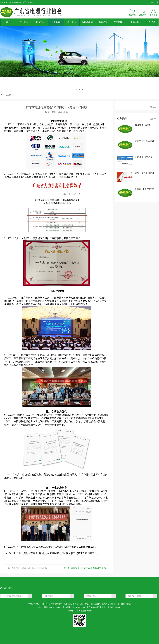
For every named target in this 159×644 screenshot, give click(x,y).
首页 (8, 22)
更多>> (153, 107)
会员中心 (40, 22)
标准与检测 (87, 22)
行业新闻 (56, 22)
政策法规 (103, 22)
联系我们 (151, 22)
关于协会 (24, 22)
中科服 (118, 607)
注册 (156, 3)
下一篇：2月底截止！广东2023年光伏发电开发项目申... (86, 568)
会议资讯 (72, 22)
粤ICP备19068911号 (80, 607)
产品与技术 (119, 22)
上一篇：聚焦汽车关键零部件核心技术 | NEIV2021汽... (26, 568)
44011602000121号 (57, 607)
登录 (152, 3)
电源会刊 (135, 22)
